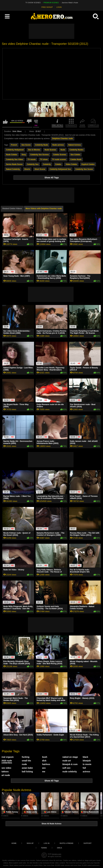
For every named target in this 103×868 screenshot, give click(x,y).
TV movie (32, 159)
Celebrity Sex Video (15, 159)
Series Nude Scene (14, 164)
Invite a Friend (67, 843)
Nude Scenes (50, 150)
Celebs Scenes (60, 155)
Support (87, 843)
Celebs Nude (76, 159)
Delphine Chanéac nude (63, 139)
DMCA (59, 848)
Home (14, 843)
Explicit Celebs (88, 164)
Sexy (24, 155)
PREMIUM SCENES (51, 3)
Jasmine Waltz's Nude (70, 3)
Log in (47, 843)
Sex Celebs (75, 155)
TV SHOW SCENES (33, 3)
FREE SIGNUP (47, 7)
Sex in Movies (34, 150)
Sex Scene (26, 145)
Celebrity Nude (42, 145)
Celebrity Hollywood (15, 150)
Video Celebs (71, 164)
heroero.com (57, 854)
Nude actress (58, 145)
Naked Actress (75, 145)
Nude (63, 150)
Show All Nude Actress (51, 824)
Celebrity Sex (33, 164)
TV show (44, 159)
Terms (44, 848)
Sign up (30, 843)
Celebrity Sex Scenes (39, 155)
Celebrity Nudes (76, 150)
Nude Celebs (12, 155)
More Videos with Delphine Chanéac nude (44, 209)
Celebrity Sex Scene (84, 169)
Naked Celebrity (13, 169)
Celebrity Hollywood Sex (60, 169)
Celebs (58, 164)
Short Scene (40, 169)
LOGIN (59, 7)
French (14, 145)
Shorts (27, 169)
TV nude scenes (59, 159)
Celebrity (47, 164)
